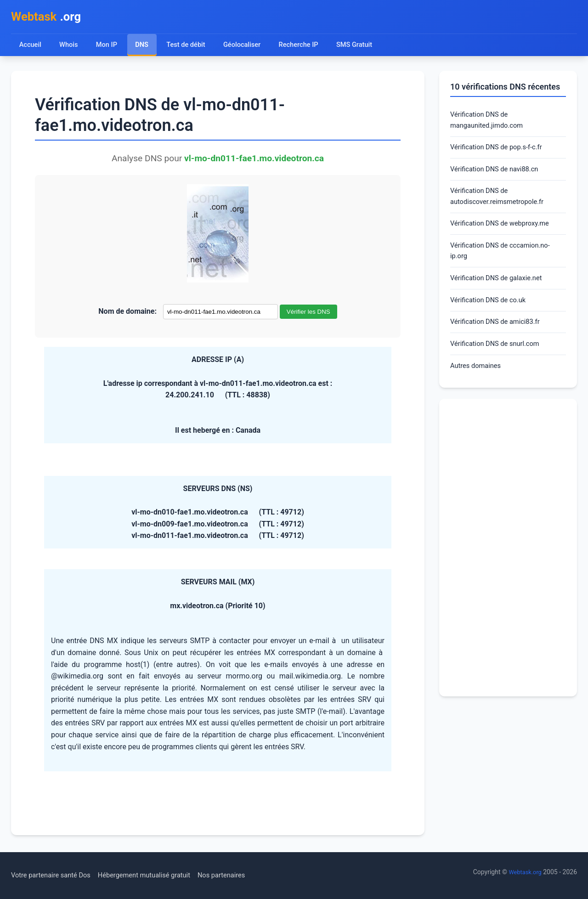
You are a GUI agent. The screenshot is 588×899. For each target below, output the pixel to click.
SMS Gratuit (363, 47)
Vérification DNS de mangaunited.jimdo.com (490, 124)
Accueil (31, 47)
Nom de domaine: (127, 314)
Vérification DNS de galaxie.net (500, 292)
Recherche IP (306, 47)
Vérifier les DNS (308, 314)
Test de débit (189, 47)
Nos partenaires (240, 875)
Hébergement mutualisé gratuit (156, 875)
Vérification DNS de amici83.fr (499, 339)
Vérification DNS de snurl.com (499, 362)
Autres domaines (478, 386)
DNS (143, 47)
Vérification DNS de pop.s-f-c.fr (500, 153)
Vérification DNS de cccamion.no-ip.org (505, 263)
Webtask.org (524, 872)
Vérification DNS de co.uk (492, 316)
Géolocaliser (246, 47)
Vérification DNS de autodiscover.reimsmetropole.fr (501, 205)
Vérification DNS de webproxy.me (504, 234)
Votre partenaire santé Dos (55, 875)
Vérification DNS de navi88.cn (498, 176)
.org (49, 18)
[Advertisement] (508, 568)
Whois (69, 47)
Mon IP (108, 47)
